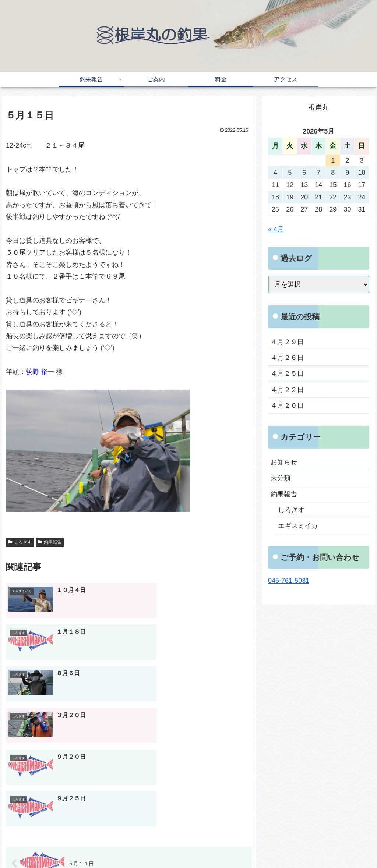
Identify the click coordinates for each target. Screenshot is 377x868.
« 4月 (276, 229)
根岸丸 (318, 107)
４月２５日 (287, 373)
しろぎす (20, 542)
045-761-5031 (289, 581)
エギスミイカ (298, 526)
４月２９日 (287, 342)
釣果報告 (50, 542)
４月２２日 (287, 390)
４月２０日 (287, 405)
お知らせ (284, 462)
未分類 (281, 478)
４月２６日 (287, 358)
